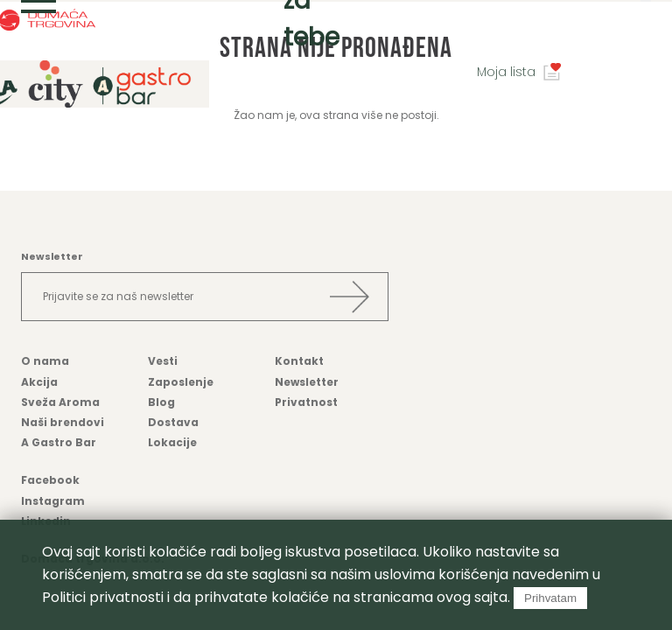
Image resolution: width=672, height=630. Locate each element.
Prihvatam (550, 598)
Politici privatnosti (103, 597)
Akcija (39, 382)
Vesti (163, 361)
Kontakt (299, 361)
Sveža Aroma (60, 402)
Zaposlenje (181, 382)
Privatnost (306, 402)
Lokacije (172, 442)
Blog (161, 402)
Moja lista (506, 72)
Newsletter (307, 382)
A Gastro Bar (59, 442)
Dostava (173, 422)
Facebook (50, 480)
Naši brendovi (63, 422)
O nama (45, 361)
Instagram (53, 501)
